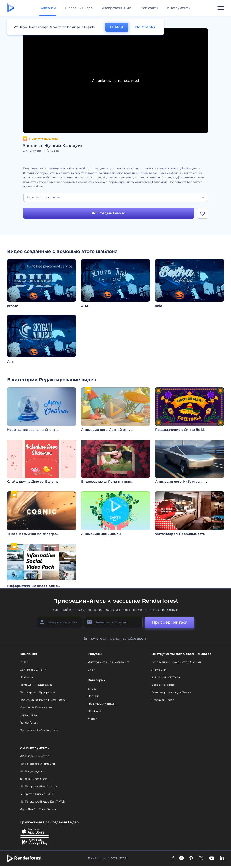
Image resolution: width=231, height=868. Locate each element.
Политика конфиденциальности (43, 700)
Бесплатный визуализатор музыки (176, 662)
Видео (92, 689)
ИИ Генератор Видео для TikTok (42, 801)
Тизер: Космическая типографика (36, 534)
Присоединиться (170, 622)
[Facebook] (173, 859)
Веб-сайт (94, 711)
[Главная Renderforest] (11, 8)
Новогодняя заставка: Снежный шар (38, 430)
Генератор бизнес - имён (38, 794)
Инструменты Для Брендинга (109, 662)
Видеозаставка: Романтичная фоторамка (116, 482)
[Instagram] (182, 859)
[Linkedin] (222, 859)
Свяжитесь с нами (33, 670)
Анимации (159, 670)
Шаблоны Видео (79, 8)
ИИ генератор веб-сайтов (38, 786)
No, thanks (145, 27)
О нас (24, 662)
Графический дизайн (103, 704)
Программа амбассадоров (39, 730)
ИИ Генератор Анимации (37, 764)
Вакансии (27, 677)
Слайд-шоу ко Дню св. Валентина (35, 482)
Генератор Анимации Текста (171, 692)
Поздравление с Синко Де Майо (183, 430)
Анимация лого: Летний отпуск (108, 430)
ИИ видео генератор (35, 756)
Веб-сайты (149, 8)
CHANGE (117, 27)
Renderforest (29, 723)
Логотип (94, 696)
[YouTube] (212, 859)
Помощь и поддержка (36, 685)
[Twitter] (201, 859)
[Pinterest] (191, 859)
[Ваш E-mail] (113, 622)
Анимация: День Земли (101, 534)
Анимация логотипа (166, 677)
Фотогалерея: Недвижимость (180, 534)
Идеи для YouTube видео (38, 809)
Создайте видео (163, 700)
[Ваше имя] (59, 622)
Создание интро (163, 685)
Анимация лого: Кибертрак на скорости (189, 482)
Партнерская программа (37, 692)
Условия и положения (36, 707)
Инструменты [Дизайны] (179, 8)
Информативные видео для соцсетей (39, 586)
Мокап (92, 719)
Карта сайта (28, 715)
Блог (91, 670)
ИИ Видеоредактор (34, 771)
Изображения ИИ (117, 8)
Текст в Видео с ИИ (34, 779)
